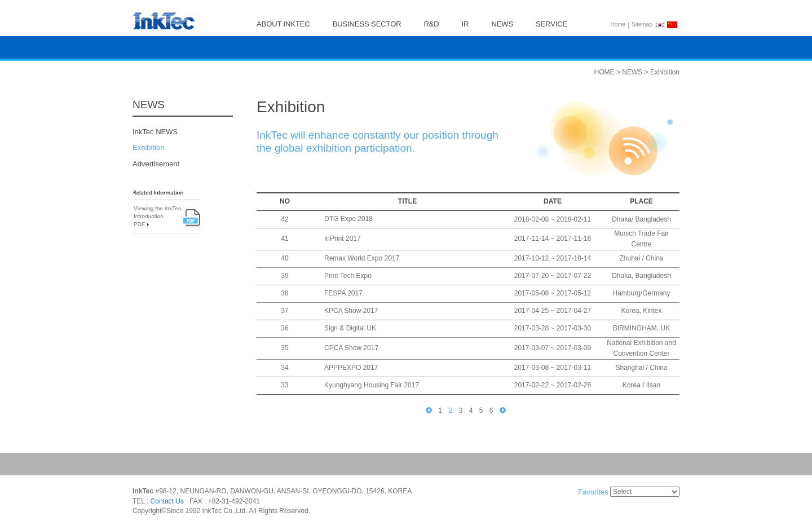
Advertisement (156, 164)
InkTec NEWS (155, 132)
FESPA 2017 (343, 294)
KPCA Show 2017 (351, 311)
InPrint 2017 (343, 239)
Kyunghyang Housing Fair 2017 (372, 386)
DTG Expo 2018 (348, 219)
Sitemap (642, 25)
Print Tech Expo (348, 276)
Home (618, 25)
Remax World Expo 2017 (362, 259)
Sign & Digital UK (350, 329)
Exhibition (148, 148)
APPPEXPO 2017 (351, 368)
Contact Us (167, 501)
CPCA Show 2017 (351, 348)
